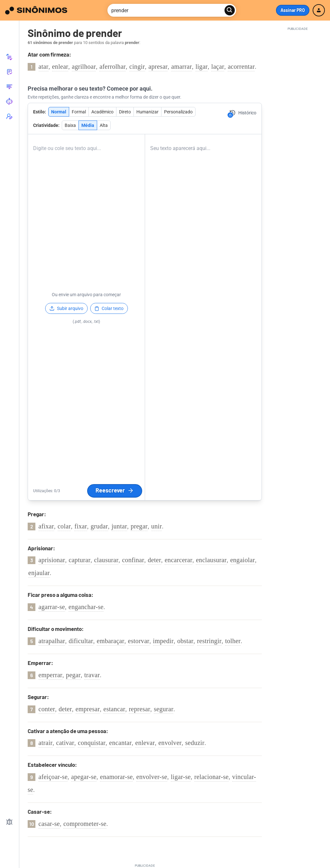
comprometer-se (85, 824)
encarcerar (179, 560)
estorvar (139, 641)
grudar (99, 526)
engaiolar (243, 560)
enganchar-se (86, 607)
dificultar (81, 641)
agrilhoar (84, 66)
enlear (60, 66)
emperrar (51, 675)
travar (92, 675)
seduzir (195, 743)
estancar (114, 709)
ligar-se (181, 777)
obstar (185, 641)
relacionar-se (211, 777)
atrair (46, 743)
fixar (81, 526)
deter (154, 560)
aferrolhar (113, 66)
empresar (88, 709)
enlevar (145, 743)
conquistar (92, 743)
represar (139, 709)
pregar (139, 526)
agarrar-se (52, 607)
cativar (65, 743)
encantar (120, 743)
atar (44, 66)
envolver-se (152, 777)
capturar (79, 560)
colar (64, 526)
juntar (119, 526)
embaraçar (111, 641)
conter (47, 709)
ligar (202, 66)
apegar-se (84, 777)
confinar (133, 560)
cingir (137, 66)
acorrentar (241, 66)
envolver (170, 743)
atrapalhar (52, 641)
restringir (209, 641)
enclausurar (211, 560)
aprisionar (52, 560)
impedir (163, 641)
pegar (73, 675)
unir (156, 526)
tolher (233, 641)
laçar (218, 66)
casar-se (49, 824)
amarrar (181, 66)
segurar (164, 709)
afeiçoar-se (53, 777)
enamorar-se (116, 777)
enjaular (39, 573)
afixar (46, 526)
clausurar (106, 560)
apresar (158, 66)
